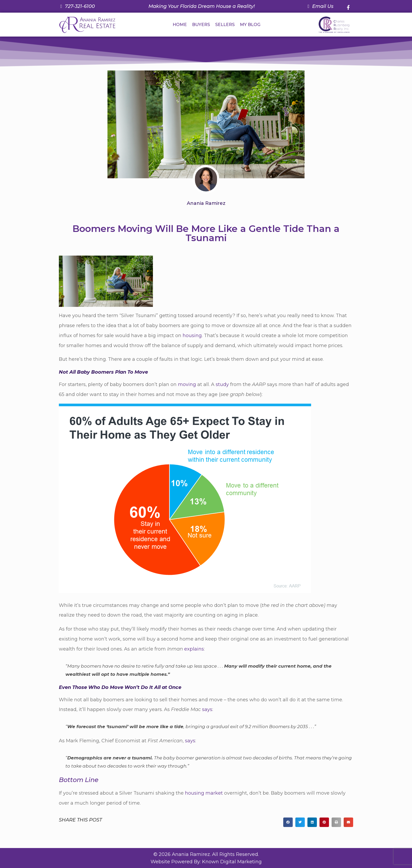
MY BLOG (250, 25)
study (222, 384)
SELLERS (225, 25)
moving (187, 384)
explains (194, 649)
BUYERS (201, 25)
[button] (288, 822)
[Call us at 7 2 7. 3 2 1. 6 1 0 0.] (77, 6)
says (207, 709)
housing (192, 336)
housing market (204, 793)
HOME (180, 25)
